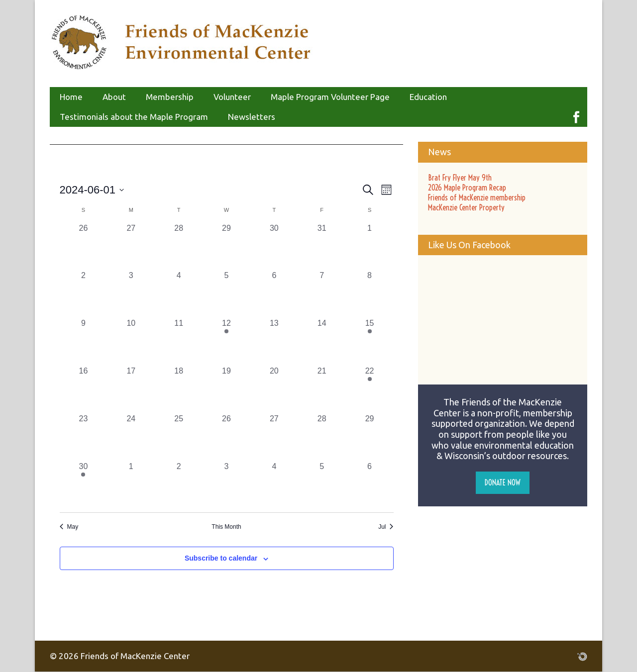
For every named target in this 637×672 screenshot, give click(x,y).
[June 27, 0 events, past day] (274, 437)
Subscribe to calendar (221, 558)
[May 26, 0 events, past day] (84, 246)
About (114, 97)
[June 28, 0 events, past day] (322, 437)
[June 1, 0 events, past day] (370, 246)
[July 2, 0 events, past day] (179, 484)
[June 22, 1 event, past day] (370, 389)
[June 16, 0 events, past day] (84, 389)
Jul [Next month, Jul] (386, 527)
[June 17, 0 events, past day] (131, 389)
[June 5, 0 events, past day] (226, 293)
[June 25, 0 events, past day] (179, 437)
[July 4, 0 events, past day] (274, 484)
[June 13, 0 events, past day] (274, 341)
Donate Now (503, 482)
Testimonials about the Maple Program (134, 117)
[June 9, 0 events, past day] (84, 341)
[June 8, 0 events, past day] (370, 293)
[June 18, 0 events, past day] (179, 389)
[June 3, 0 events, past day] (131, 293)
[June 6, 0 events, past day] (274, 293)
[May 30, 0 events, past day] (274, 246)
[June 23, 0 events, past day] (84, 437)
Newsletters (252, 117)
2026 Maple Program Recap (467, 188)
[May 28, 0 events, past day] (179, 246)
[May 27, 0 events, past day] (131, 246)
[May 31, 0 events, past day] (322, 246)
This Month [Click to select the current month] (226, 527)
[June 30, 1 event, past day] (84, 484)
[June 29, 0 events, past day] (370, 437)
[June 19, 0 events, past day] (226, 389)
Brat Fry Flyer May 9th (460, 178)
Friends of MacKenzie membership (477, 197)
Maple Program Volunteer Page (330, 97)
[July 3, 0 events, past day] (226, 484)
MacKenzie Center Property (466, 207)
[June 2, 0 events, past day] (84, 293)
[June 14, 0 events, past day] (322, 341)
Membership (170, 97)
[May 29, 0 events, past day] (226, 246)
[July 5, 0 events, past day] (322, 484)
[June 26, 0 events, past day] (226, 437)
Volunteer (232, 97)
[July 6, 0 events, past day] (370, 484)
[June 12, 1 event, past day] (226, 341)
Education (428, 97)
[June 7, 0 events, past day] (322, 293)
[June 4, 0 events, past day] (179, 293)
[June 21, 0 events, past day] (322, 389)
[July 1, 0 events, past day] (131, 484)
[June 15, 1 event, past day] (370, 341)
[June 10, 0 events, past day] (131, 341)
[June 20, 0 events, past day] (274, 389)
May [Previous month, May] (69, 527)
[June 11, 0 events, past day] (179, 341)
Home (71, 97)
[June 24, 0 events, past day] (131, 437)
